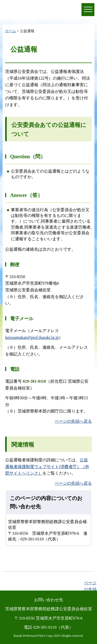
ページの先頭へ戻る (73, 421)
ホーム (11, 31)
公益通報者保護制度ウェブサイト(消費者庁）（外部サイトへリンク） (47, 467)
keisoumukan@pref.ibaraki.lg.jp (32, 337)
